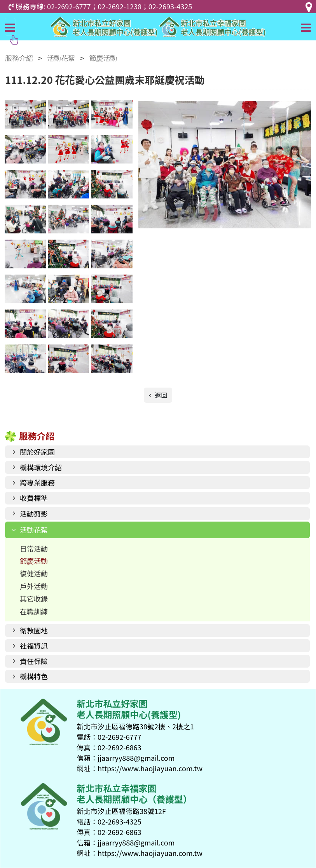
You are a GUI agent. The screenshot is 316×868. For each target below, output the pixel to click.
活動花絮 (34, 530)
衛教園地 (34, 630)
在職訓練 (34, 611)
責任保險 (34, 661)
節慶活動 (34, 561)
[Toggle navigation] (10, 27)
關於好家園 (37, 452)
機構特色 (34, 676)
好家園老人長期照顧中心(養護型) (158, 27)
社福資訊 (34, 645)
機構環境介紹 (41, 467)
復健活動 (34, 573)
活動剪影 (34, 513)
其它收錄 (34, 598)
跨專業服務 (37, 482)
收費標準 (34, 498)
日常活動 (34, 548)
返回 (161, 395)
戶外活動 (34, 586)
